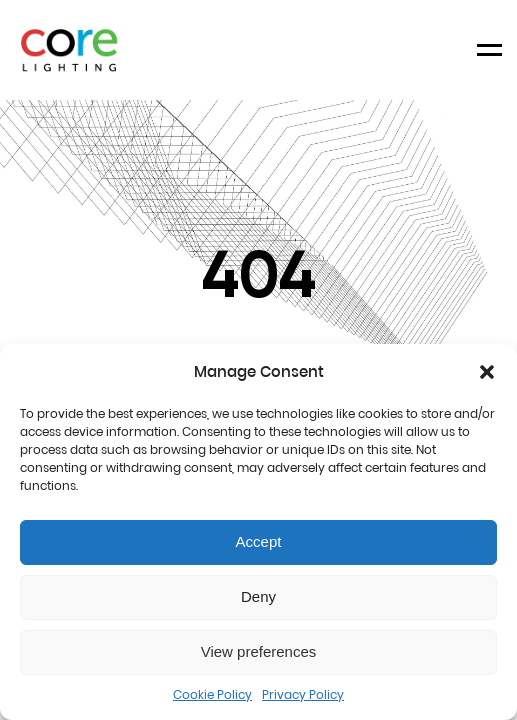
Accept (259, 541)
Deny (258, 596)
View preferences (259, 651)
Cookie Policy (212, 694)
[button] (487, 372)
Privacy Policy (303, 694)
